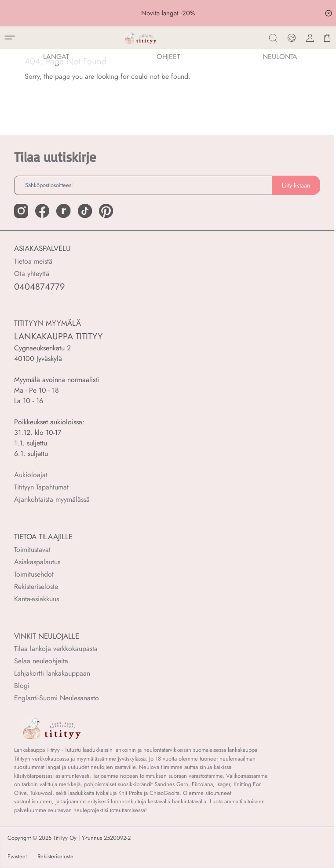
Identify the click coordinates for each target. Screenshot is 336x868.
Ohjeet (168, 57)
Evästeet (17, 857)
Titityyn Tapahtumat (41, 487)
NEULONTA (280, 57)
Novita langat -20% (168, 13)
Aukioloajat (31, 475)
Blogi (22, 686)
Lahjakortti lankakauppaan (52, 673)
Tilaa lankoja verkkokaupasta (56, 649)
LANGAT (56, 57)
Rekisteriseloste (36, 587)
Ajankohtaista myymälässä (52, 499)
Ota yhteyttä (32, 274)
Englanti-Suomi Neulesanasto (57, 698)
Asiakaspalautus (37, 562)
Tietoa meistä (33, 261)
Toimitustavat (32, 550)
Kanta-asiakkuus (37, 599)
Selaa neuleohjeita (41, 661)
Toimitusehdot (34, 574)
